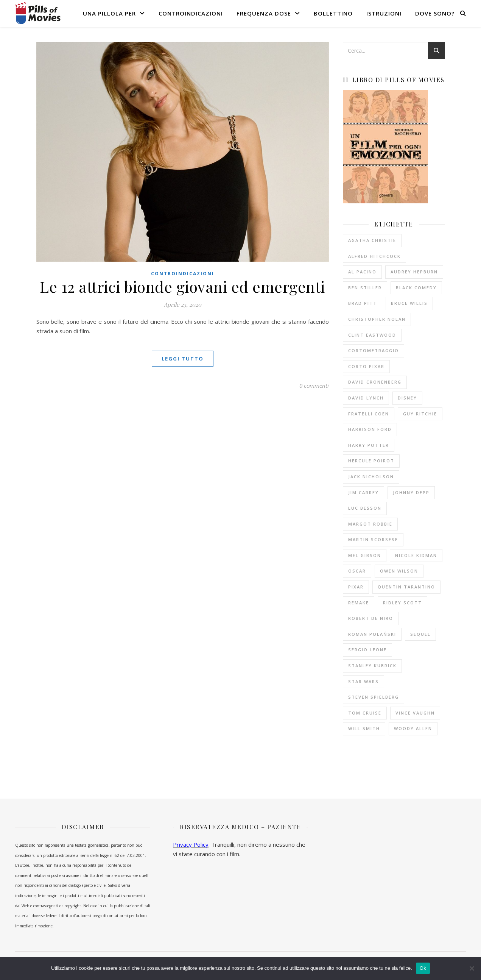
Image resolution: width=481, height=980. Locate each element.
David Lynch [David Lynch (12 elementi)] (366, 398)
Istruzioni (384, 13)
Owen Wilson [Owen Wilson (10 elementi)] (399, 571)
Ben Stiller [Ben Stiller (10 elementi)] (365, 288)
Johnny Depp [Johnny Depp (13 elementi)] (411, 492)
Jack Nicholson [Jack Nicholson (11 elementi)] (371, 477)
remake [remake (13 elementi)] (359, 603)
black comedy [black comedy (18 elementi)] (416, 288)
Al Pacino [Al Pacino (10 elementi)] (362, 272)
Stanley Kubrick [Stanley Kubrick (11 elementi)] (372, 666)
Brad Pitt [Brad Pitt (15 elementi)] (363, 303)
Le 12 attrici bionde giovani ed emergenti (182, 286)
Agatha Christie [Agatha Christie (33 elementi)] (372, 240)
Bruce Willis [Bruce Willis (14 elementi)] (409, 303)
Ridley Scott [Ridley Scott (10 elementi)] (402, 603)
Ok (423, 968)
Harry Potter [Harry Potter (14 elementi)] (369, 445)
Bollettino (333, 13)
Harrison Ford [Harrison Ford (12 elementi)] (370, 429)
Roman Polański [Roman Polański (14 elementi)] (372, 634)
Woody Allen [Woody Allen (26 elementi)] (413, 728)
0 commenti (314, 385)
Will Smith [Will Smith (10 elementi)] (364, 728)
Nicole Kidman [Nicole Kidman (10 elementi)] (416, 555)
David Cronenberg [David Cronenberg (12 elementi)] (375, 382)
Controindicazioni (191, 13)
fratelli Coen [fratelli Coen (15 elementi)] (369, 414)
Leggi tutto (183, 359)
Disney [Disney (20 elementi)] (407, 398)
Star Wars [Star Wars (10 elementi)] (363, 681)
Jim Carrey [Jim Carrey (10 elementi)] (363, 492)
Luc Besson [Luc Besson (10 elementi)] (365, 508)
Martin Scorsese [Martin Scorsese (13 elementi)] (373, 539)
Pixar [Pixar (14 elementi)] (356, 587)
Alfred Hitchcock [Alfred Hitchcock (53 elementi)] (374, 256)
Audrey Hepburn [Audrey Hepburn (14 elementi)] (414, 272)
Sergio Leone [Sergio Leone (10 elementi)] (367, 650)
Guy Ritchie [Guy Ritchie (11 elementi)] (420, 414)
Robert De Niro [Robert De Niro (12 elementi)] (371, 618)
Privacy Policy (191, 844)
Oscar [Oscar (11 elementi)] (357, 571)
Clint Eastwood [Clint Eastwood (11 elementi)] (372, 335)
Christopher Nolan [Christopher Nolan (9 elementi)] (377, 319)
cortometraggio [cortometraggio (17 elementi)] (374, 350)
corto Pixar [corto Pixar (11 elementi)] (366, 366)
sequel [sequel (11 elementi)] (420, 634)
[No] (472, 968)
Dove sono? (435, 13)
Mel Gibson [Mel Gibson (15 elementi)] (365, 555)
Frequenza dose (264, 13)
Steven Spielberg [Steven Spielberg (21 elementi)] (374, 697)
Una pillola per (109, 13)
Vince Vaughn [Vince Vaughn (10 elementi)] (415, 713)
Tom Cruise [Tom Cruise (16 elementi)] (365, 713)
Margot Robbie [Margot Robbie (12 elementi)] (370, 524)
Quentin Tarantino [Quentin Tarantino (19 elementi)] (406, 587)
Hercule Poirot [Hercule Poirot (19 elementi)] (371, 461)
